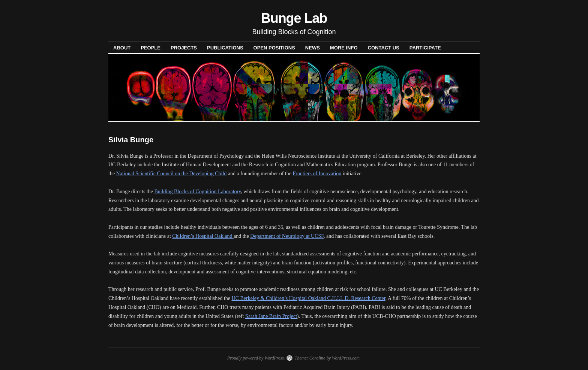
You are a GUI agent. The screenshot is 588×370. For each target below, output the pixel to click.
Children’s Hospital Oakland (203, 236)
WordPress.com (346, 358)
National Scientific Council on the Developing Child (172, 174)
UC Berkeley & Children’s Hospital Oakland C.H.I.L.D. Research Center (309, 298)
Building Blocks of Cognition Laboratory (197, 192)
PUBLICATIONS (225, 48)
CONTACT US (384, 48)
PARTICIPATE (425, 48)
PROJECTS (184, 48)
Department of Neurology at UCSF (287, 236)
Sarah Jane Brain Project (271, 316)
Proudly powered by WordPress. (256, 358)
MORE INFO (344, 48)
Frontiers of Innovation (317, 174)
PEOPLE (151, 48)
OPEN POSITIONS (274, 48)
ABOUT (122, 48)
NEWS (313, 48)
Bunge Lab (294, 18)
